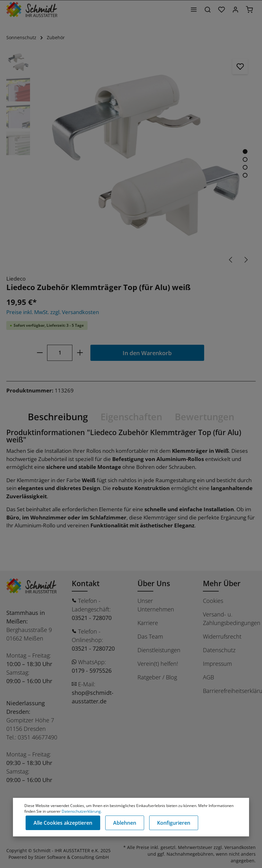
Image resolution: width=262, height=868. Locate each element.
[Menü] (194, 9)
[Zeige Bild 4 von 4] (245, 175)
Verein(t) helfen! (158, 664)
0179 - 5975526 (92, 671)
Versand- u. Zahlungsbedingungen (232, 619)
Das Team (150, 636)
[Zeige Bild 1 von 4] (245, 152)
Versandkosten (240, 847)
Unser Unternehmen (156, 605)
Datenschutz (219, 650)
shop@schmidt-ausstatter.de (93, 697)
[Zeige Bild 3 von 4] (245, 167)
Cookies (213, 601)
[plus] (80, 353)
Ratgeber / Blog (157, 677)
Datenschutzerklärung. (82, 811)
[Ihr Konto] (235, 9)
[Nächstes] (246, 260)
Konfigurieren (174, 823)
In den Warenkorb (147, 353)
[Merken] (240, 66)
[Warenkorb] (249, 9)
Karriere (148, 623)
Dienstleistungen (159, 650)
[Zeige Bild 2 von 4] (245, 159)
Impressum (217, 664)
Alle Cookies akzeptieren (63, 823)
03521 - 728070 (92, 618)
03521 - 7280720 (93, 648)
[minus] (40, 353)
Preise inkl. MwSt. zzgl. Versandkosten (53, 312)
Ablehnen (125, 823)
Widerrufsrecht (222, 636)
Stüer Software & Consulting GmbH (72, 857)
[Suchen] (208, 9)
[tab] (58, 417)
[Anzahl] (60, 353)
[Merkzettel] (222, 9)
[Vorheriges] (231, 260)
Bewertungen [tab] (204, 417)
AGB (208, 677)
